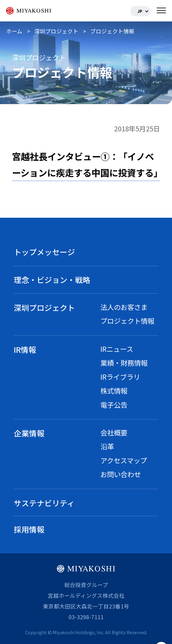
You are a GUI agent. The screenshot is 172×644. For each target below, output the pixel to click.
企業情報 (29, 433)
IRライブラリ (120, 377)
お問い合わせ (121, 474)
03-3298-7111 (86, 617)
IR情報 (25, 349)
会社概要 (114, 432)
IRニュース (117, 349)
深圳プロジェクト (44, 307)
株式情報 (114, 390)
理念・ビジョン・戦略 (52, 280)
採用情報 (29, 529)
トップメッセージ (44, 252)
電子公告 (114, 405)
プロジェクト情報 (127, 321)
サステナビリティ (44, 503)
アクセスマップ (124, 460)
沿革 (107, 446)
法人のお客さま (124, 307)
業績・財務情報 (124, 363)
